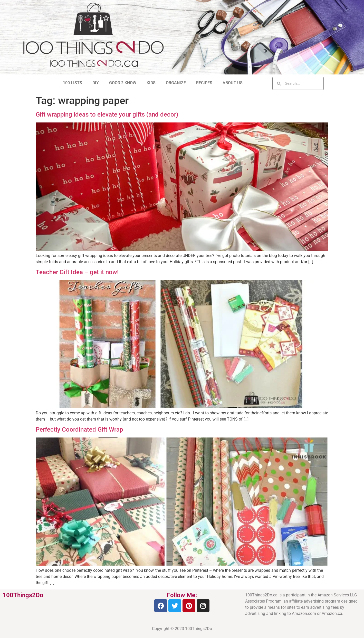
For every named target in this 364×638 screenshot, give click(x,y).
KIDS (151, 83)
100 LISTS (73, 83)
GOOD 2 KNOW (123, 83)
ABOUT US (233, 83)
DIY (96, 83)
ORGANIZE (176, 83)
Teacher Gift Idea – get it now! (77, 272)
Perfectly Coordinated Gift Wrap (79, 430)
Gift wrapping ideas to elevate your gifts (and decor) (107, 115)
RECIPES (204, 83)
